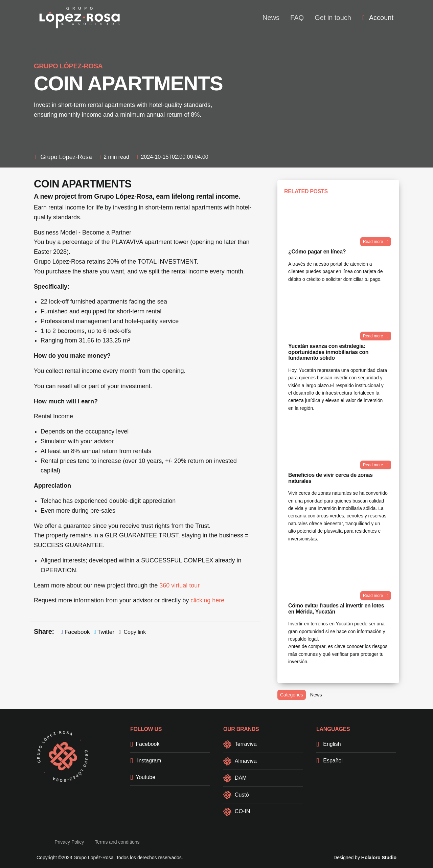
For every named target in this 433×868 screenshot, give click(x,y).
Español (329, 761)
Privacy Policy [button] (69, 842)
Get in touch (333, 18)
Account (378, 18)
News (271, 18)
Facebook (75, 632)
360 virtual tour (179, 585)
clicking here (207, 600)
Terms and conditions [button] (117, 842)
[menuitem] (378, 18)
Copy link (132, 632)
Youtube (143, 777)
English (329, 744)
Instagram (146, 761)
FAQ (297, 18)
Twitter (104, 632)
